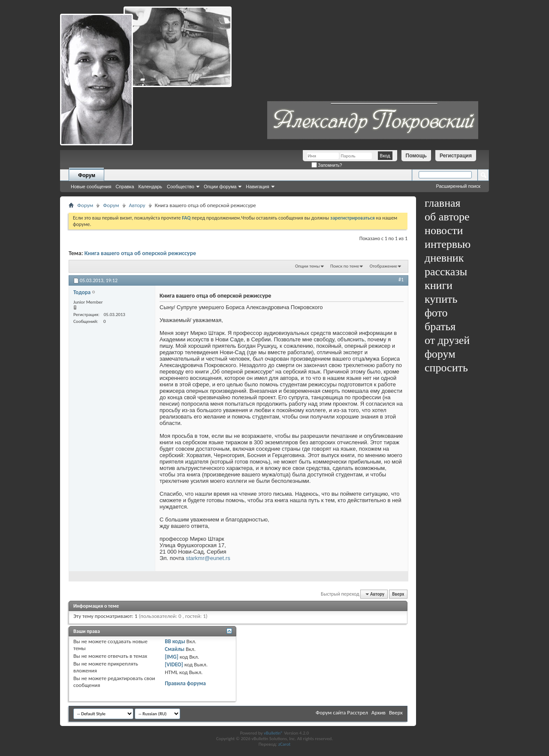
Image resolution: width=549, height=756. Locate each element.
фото (436, 313)
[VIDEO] (174, 664)
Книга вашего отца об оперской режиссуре (140, 253)
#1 (401, 280)
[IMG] (172, 657)
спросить (446, 368)
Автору (137, 205)
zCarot (285, 744)
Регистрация (456, 156)
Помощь (416, 156)
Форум (87, 175)
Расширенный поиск (458, 186)
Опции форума (220, 187)
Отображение (383, 266)
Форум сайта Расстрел (342, 712)
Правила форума (185, 683)
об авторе (447, 217)
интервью (448, 244)
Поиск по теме (345, 266)
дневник (444, 258)
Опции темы (308, 266)
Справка (125, 187)
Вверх (398, 594)
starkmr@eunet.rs (208, 558)
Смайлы (175, 649)
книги (439, 285)
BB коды (175, 641)
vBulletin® (273, 733)
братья (440, 327)
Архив (379, 712)
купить (441, 299)
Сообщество (181, 187)
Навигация (257, 187)
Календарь (151, 187)
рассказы (446, 272)
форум (440, 354)
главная (443, 203)
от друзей (447, 340)
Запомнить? (327, 165)
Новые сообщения (91, 187)
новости (444, 230)
